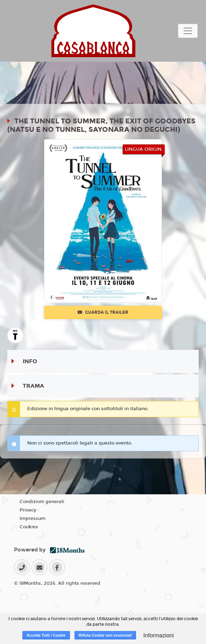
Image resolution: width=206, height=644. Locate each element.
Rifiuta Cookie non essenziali (105, 635)
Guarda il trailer (103, 312)
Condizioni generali (42, 502)
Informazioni (159, 635)
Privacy (28, 510)
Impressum (33, 518)
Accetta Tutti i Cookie (46, 635)
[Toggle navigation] (188, 31)
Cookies (29, 527)
